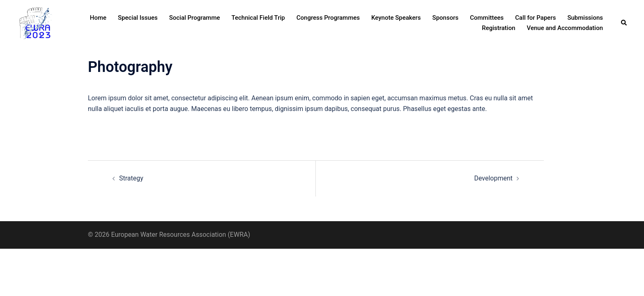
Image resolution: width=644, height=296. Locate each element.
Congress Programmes (328, 18)
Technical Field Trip (258, 18)
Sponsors (446, 18)
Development (493, 178)
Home (98, 18)
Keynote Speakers (396, 18)
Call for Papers (535, 18)
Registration (498, 28)
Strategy (131, 178)
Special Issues (138, 18)
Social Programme (195, 18)
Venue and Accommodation (565, 28)
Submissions (585, 18)
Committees (487, 18)
